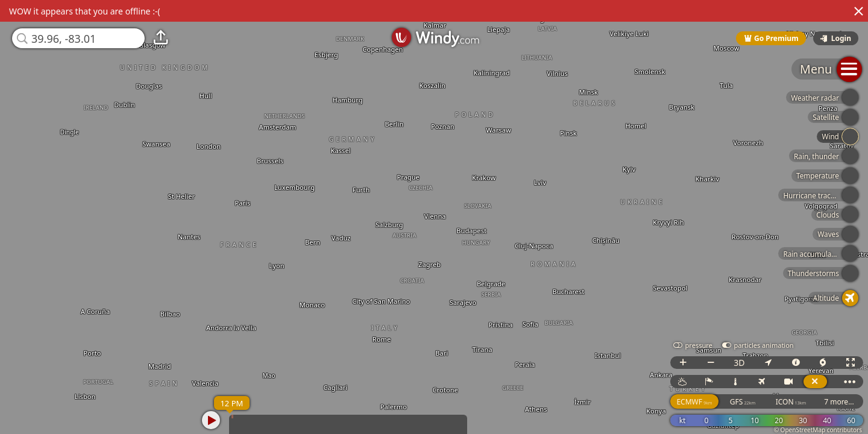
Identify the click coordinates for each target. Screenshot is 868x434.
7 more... (839, 402)
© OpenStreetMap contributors (818, 430)
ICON (791, 402)
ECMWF (694, 402)
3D (739, 363)
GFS (743, 402)
